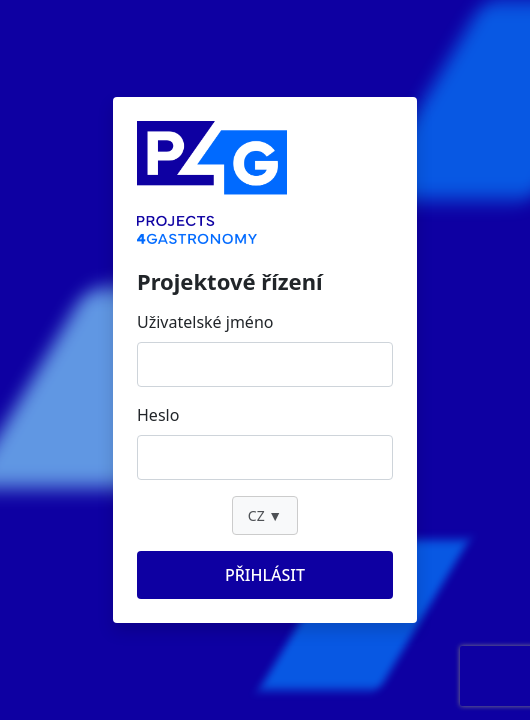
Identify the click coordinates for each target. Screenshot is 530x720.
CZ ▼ (265, 515)
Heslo (158, 415)
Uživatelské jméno (205, 322)
